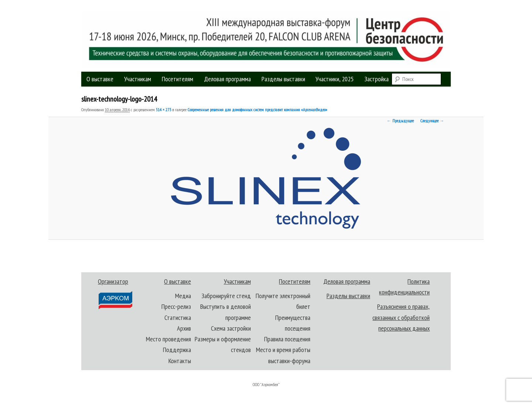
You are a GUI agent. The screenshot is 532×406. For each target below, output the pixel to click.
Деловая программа (227, 79)
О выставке (100, 79)
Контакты (180, 361)
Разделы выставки (283, 79)
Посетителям (178, 79)
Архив (184, 328)
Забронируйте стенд (226, 296)
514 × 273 (163, 110)
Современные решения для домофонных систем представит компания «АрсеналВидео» (258, 110)
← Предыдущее (400, 121)
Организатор (115, 294)
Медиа (183, 296)
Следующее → (432, 121)
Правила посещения (287, 339)
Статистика (178, 318)
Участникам (138, 79)
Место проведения (168, 339)
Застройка (376, 79)
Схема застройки (231, 328)
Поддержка (177, 350)
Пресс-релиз (176, 306)
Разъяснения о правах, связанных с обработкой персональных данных (401, 317)
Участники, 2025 (335, 79)
